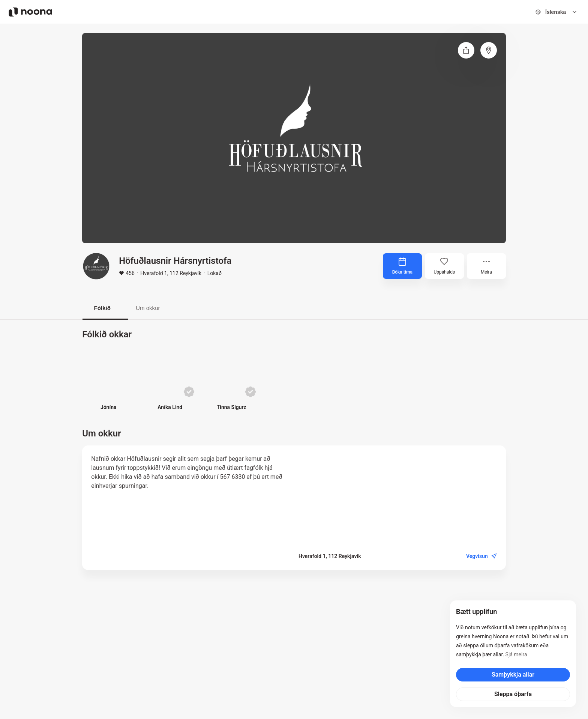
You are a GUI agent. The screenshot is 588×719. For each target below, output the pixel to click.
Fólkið (105, 308)
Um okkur (157, 308)
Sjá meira (516, 654)
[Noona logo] (30, 12)
